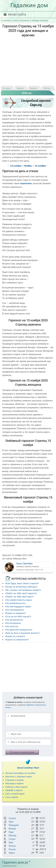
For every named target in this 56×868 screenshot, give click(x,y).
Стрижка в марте (14, 780)
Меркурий (14, 825)
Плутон (12, 849)
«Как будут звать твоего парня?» (22, 583)
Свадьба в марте (14, 790)
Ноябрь (28, 166)
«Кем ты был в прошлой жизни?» (22, 633)
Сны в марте (12, 797)
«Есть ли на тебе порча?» (18, 616)
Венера (12, 829)
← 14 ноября (14, 166)
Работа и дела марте (16, 787)
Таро (16, 21)
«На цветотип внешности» (19, 630)
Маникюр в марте (14, 783)
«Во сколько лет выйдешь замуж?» (23, 590)
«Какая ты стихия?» (15, 636)
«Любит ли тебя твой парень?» (21, 593)
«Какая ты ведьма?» (15, 613)
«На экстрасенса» (14, 620)
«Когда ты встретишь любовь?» (21, 587)
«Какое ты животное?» (17, 639)
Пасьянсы (25, 21)
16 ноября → (42, 166)
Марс (11, 832)
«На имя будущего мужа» (18, 606)
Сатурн (12, 839)
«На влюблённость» (15, 603)
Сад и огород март (15, 794)
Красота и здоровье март (19, 776)
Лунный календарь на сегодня (20, 773)
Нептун (12, 846)
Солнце (12, 818)
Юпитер (12, 835)
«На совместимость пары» (19, 600)
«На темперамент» (15, 610)
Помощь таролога (40, 21)
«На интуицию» (13, 623)
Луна (11, 822)
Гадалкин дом (29, 5)
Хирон (12, 853)
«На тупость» (12, 626)
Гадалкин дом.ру (15, 862)
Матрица (7, 21)
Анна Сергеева (24, 564)
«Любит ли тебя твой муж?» (19, 597)
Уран (11, 842)
